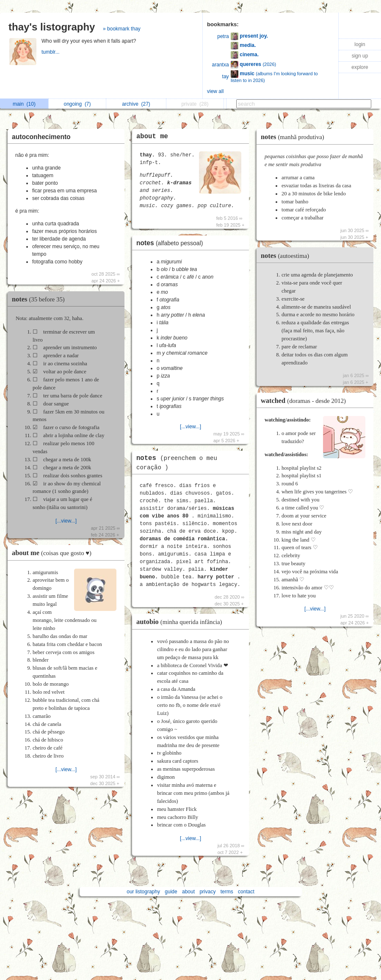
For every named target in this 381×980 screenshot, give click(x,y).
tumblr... (51, 52)
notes (40, 299)
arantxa (221, 65)
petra (223, 36)
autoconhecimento (41, 137)
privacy (207, 892)
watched (305, 401)
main (24, 104)
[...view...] (66, 521)
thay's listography (52, 27)
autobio (181, 622)
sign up (360, 56)
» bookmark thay (122, 29)
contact (246, 892)
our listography (143, 892)
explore (360, 67)
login (360, 44)
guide (171, 892)
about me (54, 553)
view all (215, 91)
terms (227, 892)
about (188, 892)
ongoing (77, 104)
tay (226, 77)
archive (136, 104)
